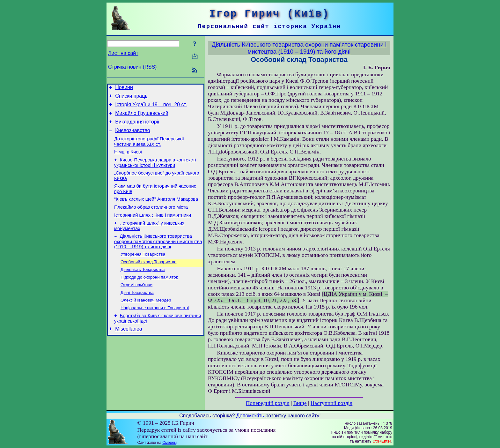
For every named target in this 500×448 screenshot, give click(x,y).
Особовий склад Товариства (148, 278)
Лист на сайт (123, 53)
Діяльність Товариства (143, 287)
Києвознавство (132, 136)
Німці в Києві (128, 160)
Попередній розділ (268, 403)
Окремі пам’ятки (136, 303)
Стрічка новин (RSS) (132, 67)
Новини (124, 88)
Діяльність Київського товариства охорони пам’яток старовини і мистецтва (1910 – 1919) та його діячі (158, 257)
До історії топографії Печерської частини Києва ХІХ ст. (149, 148)
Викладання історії (137, 127)
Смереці (170, 443)
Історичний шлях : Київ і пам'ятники (153, 228)
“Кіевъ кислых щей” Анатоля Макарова (156, 211)
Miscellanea (129, 351)
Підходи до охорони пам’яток (149, 295)
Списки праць (131, 98)
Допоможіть (250, 416)
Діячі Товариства (137, 312)
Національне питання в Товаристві (155, 328)
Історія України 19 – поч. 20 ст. (151, 107)
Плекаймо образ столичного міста (151, 220)
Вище (300, 403)
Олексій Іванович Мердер (146, 320)
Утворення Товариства (143, 270)
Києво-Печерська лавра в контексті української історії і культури (155, 171)
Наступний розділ (331, 403)
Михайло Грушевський (142, 117)
